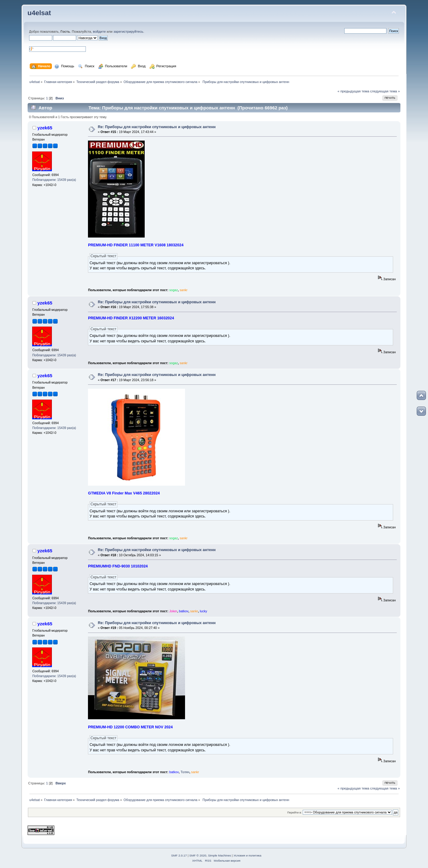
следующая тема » (385, 91)
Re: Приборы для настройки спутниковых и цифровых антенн (157, 127)
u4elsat (39, 13)
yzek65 (45, 128)
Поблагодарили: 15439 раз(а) (54, 180)
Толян (185, 772)
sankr (184, 290)
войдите (99, 32)
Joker (173, 611)
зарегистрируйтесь (128, 32)
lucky (204, 611)
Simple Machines (220, 855)
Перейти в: (295, 812)
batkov (184, 611)
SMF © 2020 (198, 855)
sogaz (174, 290)
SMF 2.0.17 (179, 855)
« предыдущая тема (353, 91)
